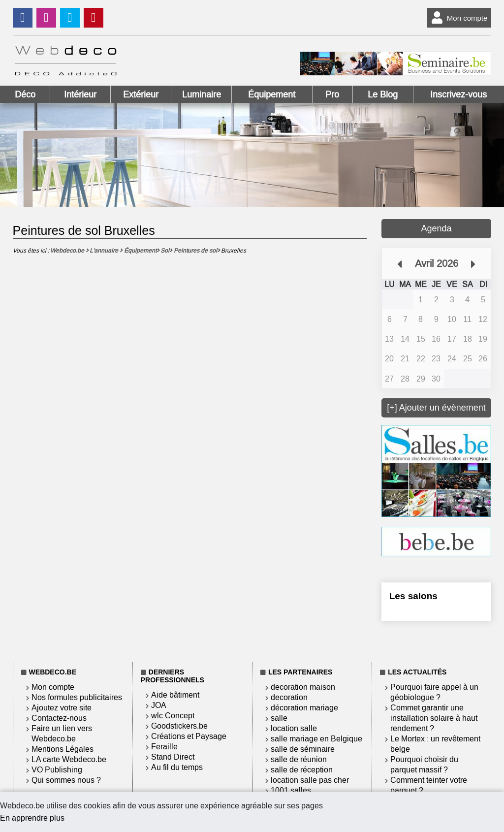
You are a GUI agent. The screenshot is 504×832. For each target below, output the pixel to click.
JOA (159, 705)
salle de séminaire (303, 749)
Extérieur (141, 95)
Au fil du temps (177, 767)
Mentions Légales (63, 749)
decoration (289, 697)
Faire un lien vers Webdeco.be (62, 734)
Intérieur (80, 95)
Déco (25, 95)
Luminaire (202, 95)
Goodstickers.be (179, 726)
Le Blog (383, 95)
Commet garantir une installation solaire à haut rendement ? (434, 718)
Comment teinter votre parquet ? (429, 785)
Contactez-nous (59, 718)
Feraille (164, 747)
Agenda (436, 228)
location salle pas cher (310, 780)
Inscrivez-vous (458, 95)
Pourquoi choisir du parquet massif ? (424, 765)
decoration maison (303, 687)
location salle (294, 728)
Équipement (272, 95)
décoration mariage (304, 708)
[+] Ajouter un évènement (436, 408)
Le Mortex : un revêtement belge (435, 744)
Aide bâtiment (175, 695)
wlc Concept (173, 716)
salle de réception (302, 770)
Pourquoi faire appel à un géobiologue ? (434, 692)
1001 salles (291, 790)
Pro (332, 95)
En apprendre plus (32, 818)
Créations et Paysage (189, 736)
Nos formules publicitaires (77, 697)
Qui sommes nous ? (66, 780)
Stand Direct (173, 757)
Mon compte (457, 18)
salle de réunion (299, 759)
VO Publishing (57, 770)
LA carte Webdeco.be (69, 759)
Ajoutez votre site (62, 708)
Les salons (413, 596)
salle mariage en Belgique (316, 739)
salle (279, 718)
